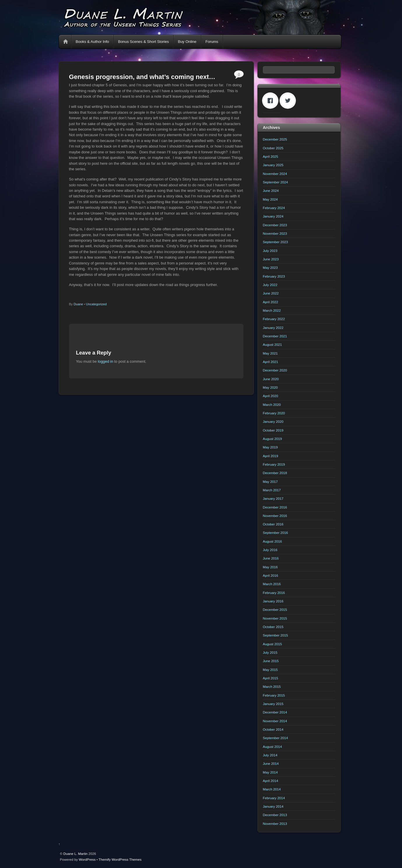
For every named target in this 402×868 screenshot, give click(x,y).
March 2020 (272, 405)
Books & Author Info (93, 42)
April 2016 (271, 575)
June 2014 (271, 763)
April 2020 (271, 396)
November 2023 (275, 233)
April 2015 (271, 678)
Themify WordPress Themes (120, 859)
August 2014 (272, 747)
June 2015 (271, 661)
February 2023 (274, 276)
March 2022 (272, 310)
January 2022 (273, 328)
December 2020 (275, 370)
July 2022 (270, 285)
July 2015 (270, 652)
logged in (106, 361)
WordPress (87, 859)
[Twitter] (289, 101)
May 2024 (270, 199)
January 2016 (273, 601)
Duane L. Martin (75, 854)
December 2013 (275, 815)
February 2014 (274, 798)
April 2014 (271, 781)
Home (66, 42)
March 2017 (272, 490)
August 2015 (272, 644)
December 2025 (275, 139)
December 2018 (275, 473)
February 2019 (274, 464)
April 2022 (271, 302)
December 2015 (275, 610)
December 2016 (275, 507)
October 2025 (273, 148)
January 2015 (273, 704)
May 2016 (270, 567)
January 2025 (273, 165)
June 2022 (271, 293)
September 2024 (275, 182)
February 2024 (274, 208)
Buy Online (187, 42)
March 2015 (272, 686)
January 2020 (273, 421)
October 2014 (273, 729)
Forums (212, 42)
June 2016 (271, 558)
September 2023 (275, 242)
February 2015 (274, 695)
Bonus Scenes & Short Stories (143, 42)
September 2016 (275, 533)
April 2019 (271, 456)
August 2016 (272, 541)
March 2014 (272, 789)
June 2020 (271, 379)
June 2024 (271, 191)
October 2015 (273, 627)
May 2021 (270, 353)
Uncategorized (96, 304)
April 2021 (271, 362)
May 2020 (270, 387)
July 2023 (270, 251)
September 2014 (275, 738)
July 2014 (270, 755)
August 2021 (272, 344)
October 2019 (273, 430)
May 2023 (270, 268)
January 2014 (273, 806)
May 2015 (270, 670)
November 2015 (275, 618)
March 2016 (272, 584)
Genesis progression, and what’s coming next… (142, 77)
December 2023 (275, 225)
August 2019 (272, 439)
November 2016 (275, 516)
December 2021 (275, 336)
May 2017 (270, 482)
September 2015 (275, 635)
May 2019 (270, 447)
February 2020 (274, 413)
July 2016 (270, 550)
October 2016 (273, 524)
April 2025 (271, 156)
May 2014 (270, 772)
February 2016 (274, 593)
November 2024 (275, 174)
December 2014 (275, 712)
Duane (78, 304)
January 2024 (273, 216)
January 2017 (273, 498)
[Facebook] (272, 101)
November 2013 (275, 824)
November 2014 (275, 721)
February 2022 (274, 319)
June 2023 (271, 259)
